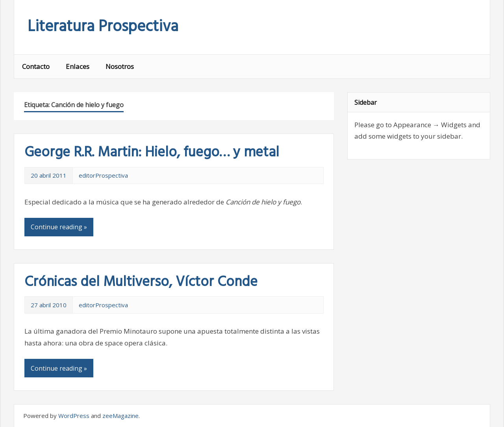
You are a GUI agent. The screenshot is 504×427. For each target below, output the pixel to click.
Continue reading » (59, 227)
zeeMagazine (120, 416)
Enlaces (78, 66)
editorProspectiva (103, 175)
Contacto (36, 66)
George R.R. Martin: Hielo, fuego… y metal (152, 153)
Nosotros (120, 66)
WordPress (74, 416)
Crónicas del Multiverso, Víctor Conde (141, 282)
